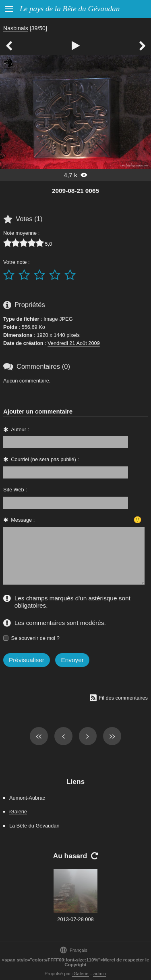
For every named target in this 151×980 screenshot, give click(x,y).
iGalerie (18, 812)
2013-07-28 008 (75, 919)
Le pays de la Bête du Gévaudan (70, 9)
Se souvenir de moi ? (35, 638)
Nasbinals (16, 28)
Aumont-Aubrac (27, 798)
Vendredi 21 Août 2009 (74, 343)
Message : (23, 520)
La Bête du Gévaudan (34, 826)
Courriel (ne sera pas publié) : (45, 459)
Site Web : (15, 490)
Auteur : (20, 429)
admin (100, 974)
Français (73, 950)
